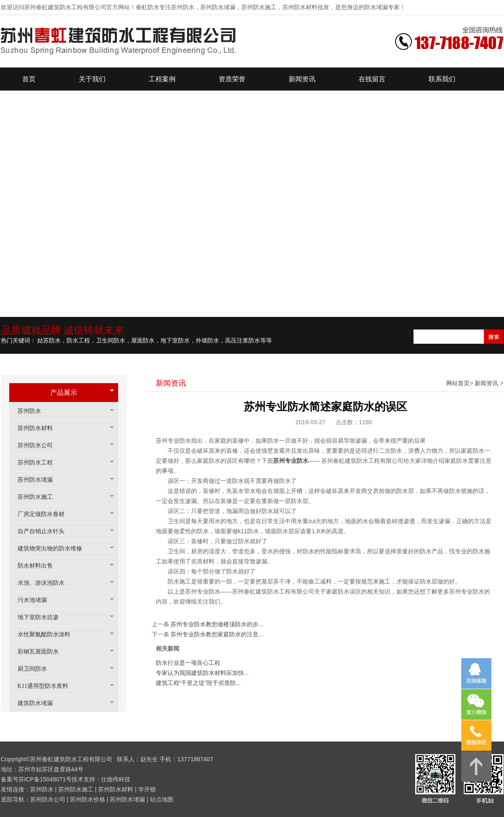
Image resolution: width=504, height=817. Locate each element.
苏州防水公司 (39, 445)
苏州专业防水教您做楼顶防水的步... (217, 624)
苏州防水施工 (39, 497)
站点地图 (162, 799)
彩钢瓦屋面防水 (42, 652)
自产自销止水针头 (45, 531)
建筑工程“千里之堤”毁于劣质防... (198, 683)
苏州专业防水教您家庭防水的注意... (217, 634)
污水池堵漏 (36, 600)
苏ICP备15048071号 (45, 779)
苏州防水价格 (88, 799)
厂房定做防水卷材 (45, 514)
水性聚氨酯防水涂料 (48, 634)
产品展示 (64, 393)
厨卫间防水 (36, 669)
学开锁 (147, 789)
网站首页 (458, 383)
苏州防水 (34, 411)
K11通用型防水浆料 (47, 686)
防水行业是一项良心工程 (188, 663)
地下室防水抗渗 (42, 617)
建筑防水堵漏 (39, 703)
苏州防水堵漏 (39, 480)
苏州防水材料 (39, 428)
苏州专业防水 (291, 461)
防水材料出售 (39, 566)
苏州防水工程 (39, 463)
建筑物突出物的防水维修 (54, 549)
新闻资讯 (486, 383)
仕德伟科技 (116, 779)
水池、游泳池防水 (45, 583)
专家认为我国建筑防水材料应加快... (202, 673)
